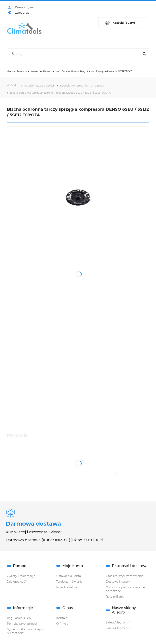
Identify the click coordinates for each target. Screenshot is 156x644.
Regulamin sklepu (20, 618)
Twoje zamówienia (69, 582)
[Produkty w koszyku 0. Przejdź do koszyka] (124, 23)
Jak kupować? (17, 582)
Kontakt (62, 618)
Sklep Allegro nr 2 (118, 628)
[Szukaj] (144, 54)
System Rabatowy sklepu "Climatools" (25, 631)
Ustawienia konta (69, 576)
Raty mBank (115, 597)
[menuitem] (11, 71)
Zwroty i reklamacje (21, 576)
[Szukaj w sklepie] (74, 54)
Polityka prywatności (22, 624)
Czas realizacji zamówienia (125, 576)
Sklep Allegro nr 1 (118, 622)
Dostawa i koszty (118, 582)
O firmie (62, 624)
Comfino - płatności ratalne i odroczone (126, 589)
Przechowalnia (67, 587)
